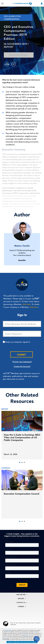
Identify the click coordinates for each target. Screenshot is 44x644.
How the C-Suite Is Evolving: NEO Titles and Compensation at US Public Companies (22, 437)
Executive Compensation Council (22, 494)
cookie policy (25, 635)
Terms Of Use (14, 623)
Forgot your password (22, 362)
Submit (22, 355)
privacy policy (6, 638)
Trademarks (13, 625)
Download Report (19, 55)
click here (26, 304)
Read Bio (22, 260)
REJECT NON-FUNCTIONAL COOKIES (26, 642)
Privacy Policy (8, 630)
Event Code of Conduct (34, 623)
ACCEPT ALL (11, 642)
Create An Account (22, 366)
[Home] (22, 3)
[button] (20, 462)
